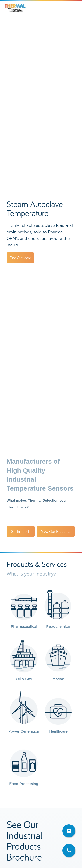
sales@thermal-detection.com (62, 8)
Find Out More (20, 258)
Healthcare (58, 731)
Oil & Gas (24, 679)
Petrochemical (58, 626)
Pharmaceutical (24, 626)
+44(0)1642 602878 (75, 8)
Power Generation (24, 731)
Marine (58, 679)
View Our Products (56, 531)
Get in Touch (21, 531)
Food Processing (24, 784)
